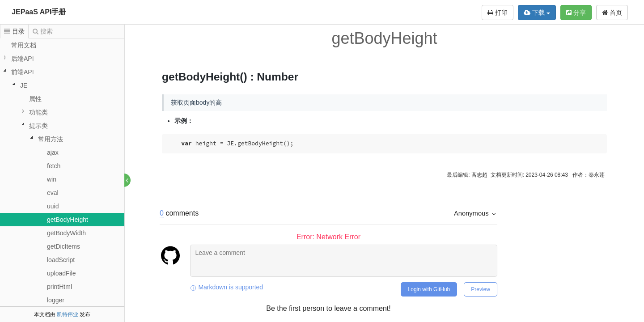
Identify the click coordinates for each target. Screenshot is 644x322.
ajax (53, 153)
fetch (54, 166)
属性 (35, 99)
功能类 (38, 112)
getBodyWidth (66, 233)
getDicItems (64, 246)
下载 (537, 13)
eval (53, 193)
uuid (53, 206)
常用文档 (24, 45)
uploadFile (61, 273)
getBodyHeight (68, 220)
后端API (23, 59)
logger (56, 300)
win (52, 179)
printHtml (59, 287)
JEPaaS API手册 (39, 12)
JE (24, 85)
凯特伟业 (68, 314)
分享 (576, 13)
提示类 (38, 126)
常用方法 (51, 139)
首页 (612, 13)
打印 (498, 13)
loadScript (61, 260)
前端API (23, 72)
